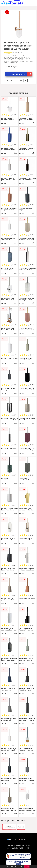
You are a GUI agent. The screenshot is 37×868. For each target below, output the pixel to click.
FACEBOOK (12, 840)
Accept (27, 866)
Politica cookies (25, 848)
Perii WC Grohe (9, 827)
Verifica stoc (22, 74)
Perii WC (21, 827)
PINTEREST (24, 840)
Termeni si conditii (14, 846)
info (15, 123)
